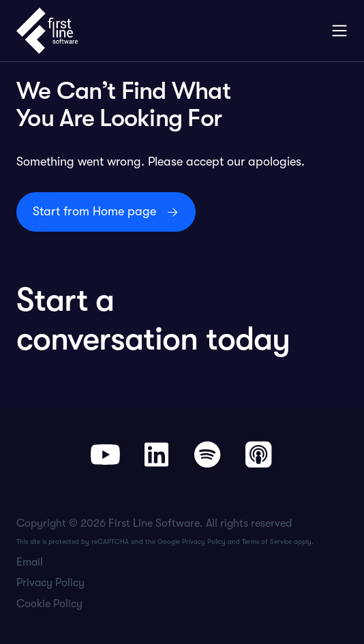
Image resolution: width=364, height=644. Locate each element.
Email (30, 562)
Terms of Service (267, 541)
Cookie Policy (49, 604)
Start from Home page (94, 211)
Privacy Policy (204, 541)
